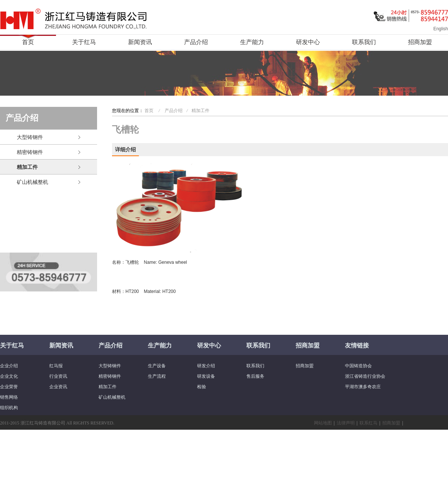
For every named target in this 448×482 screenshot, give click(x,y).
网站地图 (323, 423)
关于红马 (84, 42)
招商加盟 (420, 42)
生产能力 (252, 42)
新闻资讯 (140, 42)
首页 (28, 42)
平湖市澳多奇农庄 (363, 387)
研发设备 (206, 376)
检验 (202, 387)
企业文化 (9, 376)
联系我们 (364, 42)
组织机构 (9, 408)
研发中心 (308, 42)
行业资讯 (58, 376)
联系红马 (368, 423)
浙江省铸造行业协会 (365, 376)
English (441, 29)
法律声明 (346, 423)
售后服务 (255, 376)
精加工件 (27, 167)
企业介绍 (9, 366)
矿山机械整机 (32, 182)
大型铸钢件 (30, 137)
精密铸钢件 (30, 152)
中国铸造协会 (358, 366)
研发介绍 (206, 366)
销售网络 (9, 397)
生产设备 (157, 366)
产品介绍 (196, 42)
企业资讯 (58, 387)
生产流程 (157, 376)
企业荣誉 (9, 387)
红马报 (56, 366)
